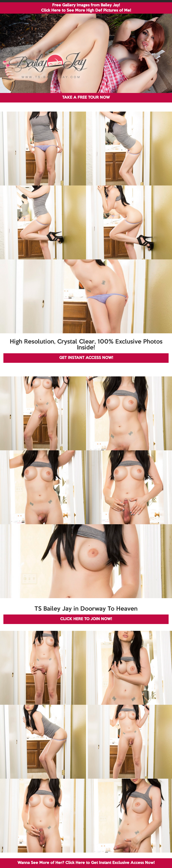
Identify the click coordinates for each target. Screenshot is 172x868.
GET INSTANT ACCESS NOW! (86, 358)
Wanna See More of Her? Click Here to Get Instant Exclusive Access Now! (86, 863)
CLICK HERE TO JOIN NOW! (86, 619)
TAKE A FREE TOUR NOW (86, 98)
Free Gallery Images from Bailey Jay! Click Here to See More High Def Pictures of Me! (86, 8)
